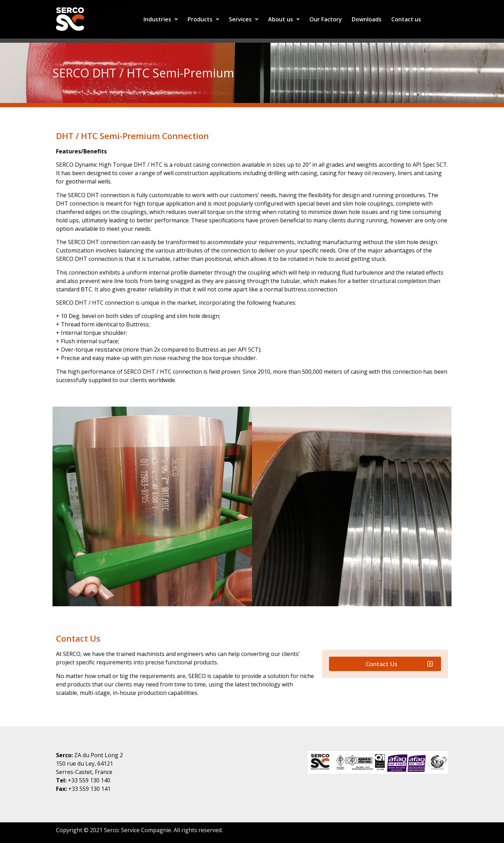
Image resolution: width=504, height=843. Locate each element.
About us (284, 19)
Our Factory (326, 19)
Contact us (406, 19)
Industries (161, 19)
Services (244, 19)
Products (203, 19)
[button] (385, 664)
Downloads (367, 19)
